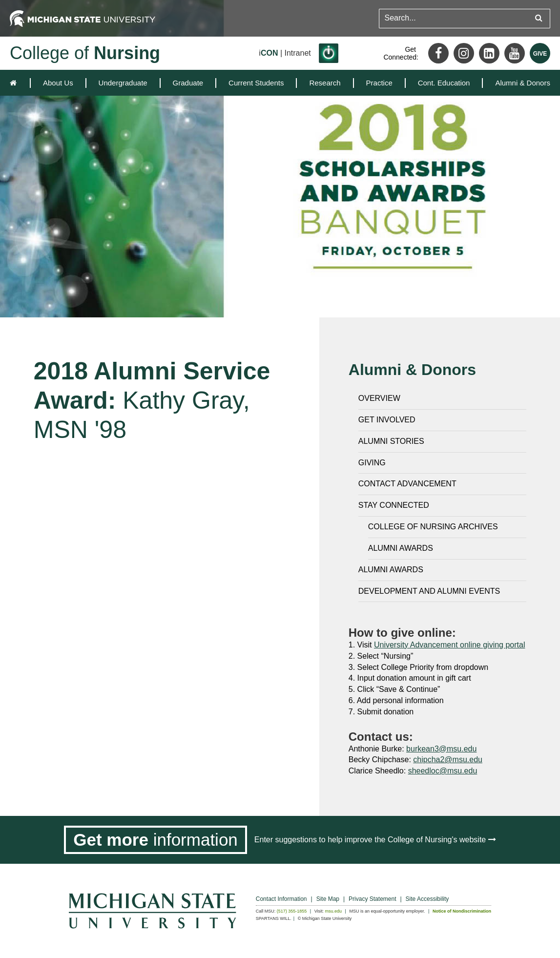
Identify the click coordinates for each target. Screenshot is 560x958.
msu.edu (334, 911)
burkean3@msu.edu (441, 749)
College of (85, 53)
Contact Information (281, 899)
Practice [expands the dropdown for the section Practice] (379, 83)
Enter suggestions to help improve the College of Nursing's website (375, 840)
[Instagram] (464, 53)
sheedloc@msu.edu (443, 771)
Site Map (328, 899)
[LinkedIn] (489, 53)
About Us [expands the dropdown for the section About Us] (58, 83)
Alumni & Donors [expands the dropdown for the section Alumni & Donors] (523, 83)
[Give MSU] (540, 53)
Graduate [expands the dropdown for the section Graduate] (188, 83)
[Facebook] (438, 53)
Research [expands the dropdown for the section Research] (325, 83)
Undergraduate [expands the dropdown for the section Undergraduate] (123, 83)
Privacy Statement (372, 899)
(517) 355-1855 (292, 911)
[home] (15, 83)
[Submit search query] (539, 18)
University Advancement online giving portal (450, 645)
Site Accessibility (427, 899)
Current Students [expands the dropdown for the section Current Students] (256, 83)
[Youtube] (515, 53)
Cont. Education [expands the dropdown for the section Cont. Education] (444, 83)
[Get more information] (156, 840)
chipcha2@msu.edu (448, 760)
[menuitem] (58, 83)
